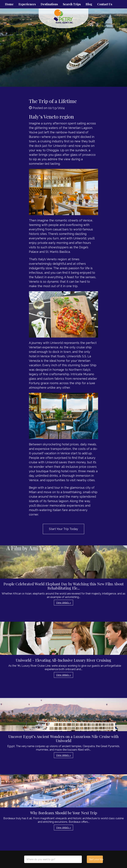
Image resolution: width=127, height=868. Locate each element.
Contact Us (105, 4)
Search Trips (72, 4)
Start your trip (96, 859)
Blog (89, 4)
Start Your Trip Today (63, 529)
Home (9, 4)
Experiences (27, 4)
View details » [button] (63, 603)
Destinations (49, 4)
